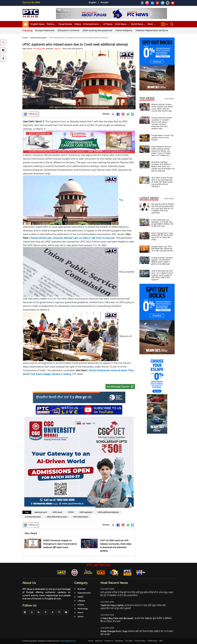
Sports (79, 617)
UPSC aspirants (86, 512)
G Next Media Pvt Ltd (67, 641)
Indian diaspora (124, 30)
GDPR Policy (152, 641)
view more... (169, 99)
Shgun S (57, 49)
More (151, 24)
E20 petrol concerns (68, 30)
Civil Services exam (33, 517)
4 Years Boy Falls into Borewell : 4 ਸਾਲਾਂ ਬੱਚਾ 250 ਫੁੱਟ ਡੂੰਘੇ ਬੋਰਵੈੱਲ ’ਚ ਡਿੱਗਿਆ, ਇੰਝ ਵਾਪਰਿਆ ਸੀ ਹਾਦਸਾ (162, 223)
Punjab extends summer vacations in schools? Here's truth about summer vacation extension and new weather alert (162, 123)
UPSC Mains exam (81, 517)
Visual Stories (65, 24)
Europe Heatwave (45, 30)
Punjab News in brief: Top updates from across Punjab (162, 137)
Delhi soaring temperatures (97, 30)
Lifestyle (80, 601)
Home (25, 38)
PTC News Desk (39, 49)
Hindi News (122, 24)
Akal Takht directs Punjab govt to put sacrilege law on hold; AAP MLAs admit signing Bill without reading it (162, 182)
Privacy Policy (140, 641)
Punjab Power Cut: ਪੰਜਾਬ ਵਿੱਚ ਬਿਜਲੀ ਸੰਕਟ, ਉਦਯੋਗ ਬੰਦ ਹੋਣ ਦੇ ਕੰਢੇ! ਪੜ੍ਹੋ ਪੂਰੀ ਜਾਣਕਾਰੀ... (163, 249)
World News (138, 24)
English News (37, 24)
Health (79, 597)
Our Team (129, 641)
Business (80, 589)
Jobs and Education (38, 38)
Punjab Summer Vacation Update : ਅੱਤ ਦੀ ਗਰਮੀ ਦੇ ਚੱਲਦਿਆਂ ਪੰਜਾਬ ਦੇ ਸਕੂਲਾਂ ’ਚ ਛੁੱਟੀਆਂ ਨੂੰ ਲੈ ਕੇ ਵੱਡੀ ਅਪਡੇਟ (162, 261)
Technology (81, 609)
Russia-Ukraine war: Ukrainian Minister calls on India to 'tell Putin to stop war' (73, 238)
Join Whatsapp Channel (121, 387)
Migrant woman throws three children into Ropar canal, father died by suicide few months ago (162, 108)
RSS (161, 641)
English (93, 2)
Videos (78, 24)
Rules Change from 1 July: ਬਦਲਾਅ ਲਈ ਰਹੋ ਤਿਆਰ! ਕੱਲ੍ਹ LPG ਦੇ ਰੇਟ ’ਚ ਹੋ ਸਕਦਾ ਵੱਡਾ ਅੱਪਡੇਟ (162, 236)
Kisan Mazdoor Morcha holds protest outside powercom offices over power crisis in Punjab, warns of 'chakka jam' (161, 151)
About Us (99, 641)
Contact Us (109, 641)
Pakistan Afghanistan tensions (152, 30)
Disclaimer (119, 641)
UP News (108, 24)
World (79, 613)
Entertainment (92, 24)
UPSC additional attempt (108, 512)
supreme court (41, 512)
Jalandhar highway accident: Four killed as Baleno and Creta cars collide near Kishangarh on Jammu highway (163, 166)
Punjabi (104, 2)
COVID (71, 512)
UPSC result (57, 512)
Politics (51, 24)
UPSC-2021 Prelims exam (57, 517)
